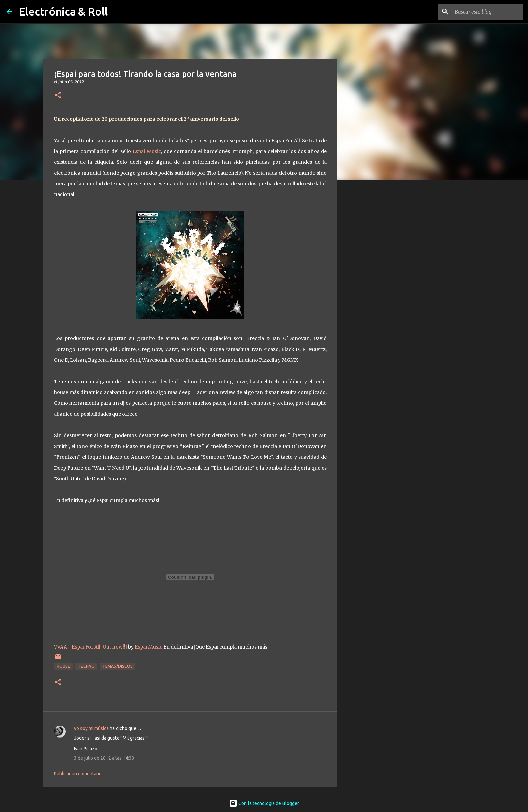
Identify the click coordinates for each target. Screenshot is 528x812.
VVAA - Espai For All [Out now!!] (90, 647)
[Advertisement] (372, 291)
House (63, 666)
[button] (58, 96)
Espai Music (147, 151)
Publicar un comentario (78, 774)
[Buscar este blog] (487, 12)
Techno (86, 666)
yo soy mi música (91, 728)
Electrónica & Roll (63, 11)
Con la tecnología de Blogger (264, 803)
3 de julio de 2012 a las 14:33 (104, 758)
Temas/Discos (118, 666)
